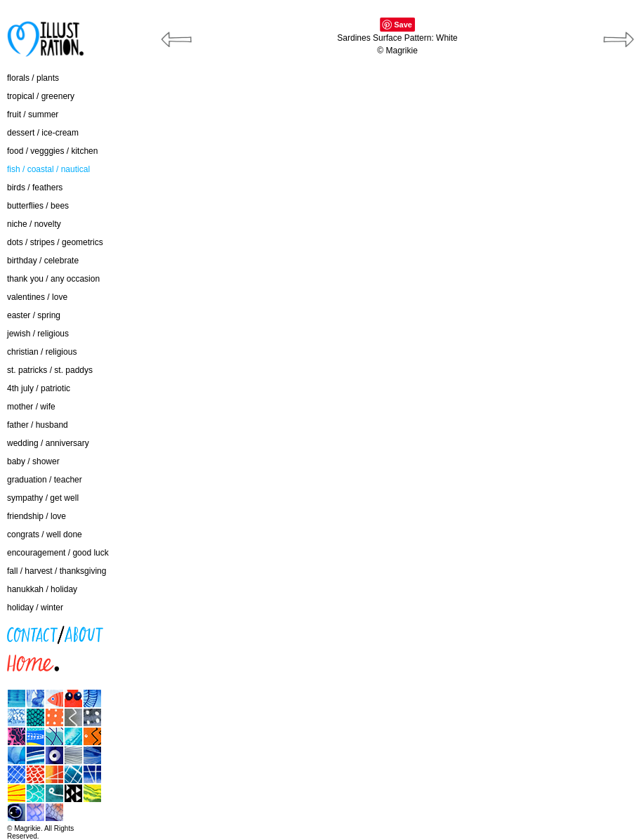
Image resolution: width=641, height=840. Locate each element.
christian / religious (42, 352)
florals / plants (33, 78)
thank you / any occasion (53, 279)
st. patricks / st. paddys (50, 370)
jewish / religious (38, 334)
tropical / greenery (41, 96)
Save (403, 25)
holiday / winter (35, 608)
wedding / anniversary (48, 443)
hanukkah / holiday (42, 589)
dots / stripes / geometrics (55, 242)
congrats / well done (45, 534)
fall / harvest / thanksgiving (57, 571)
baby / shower (33, 461)
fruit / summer (33, 114)
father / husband (38, 425)
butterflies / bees (38, 206)
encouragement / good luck (58, 553)
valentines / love (37, 297)
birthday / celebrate (43, 261)
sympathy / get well (43, 498)
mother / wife (31, 407)
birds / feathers (35, 188)
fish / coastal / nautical (48, 169)
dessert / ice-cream (43, 133)
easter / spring (34, 315)
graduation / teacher (45, 480)
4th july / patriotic (39, 388)
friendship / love (37, 516)
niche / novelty (34, 224)
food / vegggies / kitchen (52, 151)
